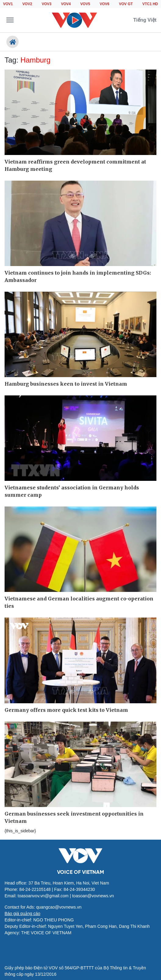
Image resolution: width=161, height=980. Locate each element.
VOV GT (126, 4)
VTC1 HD (150, 4)
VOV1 (8, 4)
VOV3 (47, 4)
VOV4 (66, 4)
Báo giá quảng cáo (22, 913)
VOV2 (27, 4)
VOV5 (85, 4)
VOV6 (105, 4)
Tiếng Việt (145, 20)
